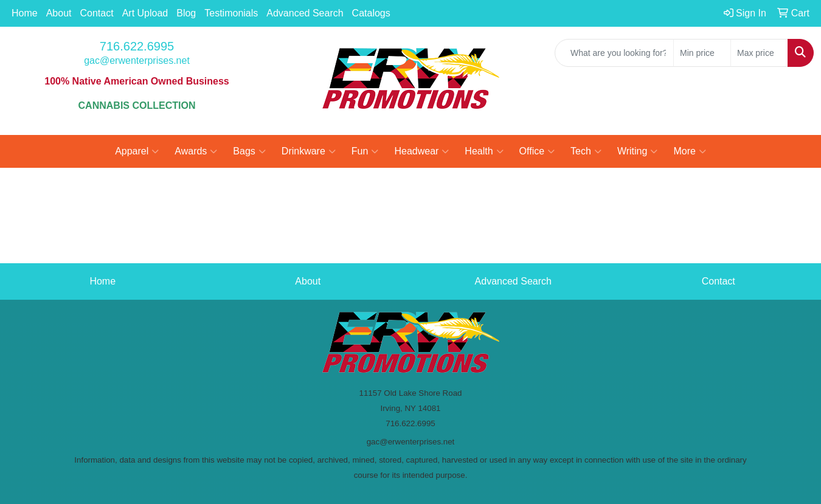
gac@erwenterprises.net (137, 60)
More (689, 151)
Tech (586, 151)
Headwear (421, 151)
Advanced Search (305, 13)
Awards (196, 151)
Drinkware (309, 151)
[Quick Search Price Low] (702, 53)
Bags (249, 151)
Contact (97, 13)
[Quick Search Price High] (759, 53)
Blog (186, 13)
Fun (365, 151)
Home (25, 13)
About (59, 13)
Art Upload (145, 13)
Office (537, 151)
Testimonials (231, 13)
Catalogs (371, 13)
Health (484, 151)
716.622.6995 (137, 46)
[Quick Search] (614, 53)
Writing (638, 151)
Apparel (137, 151)
